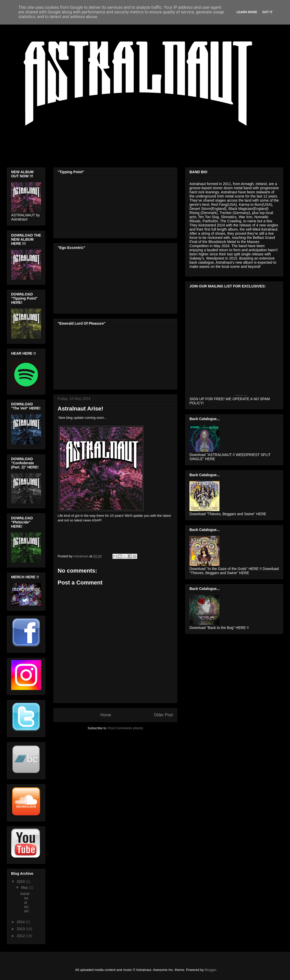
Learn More (247, 12)
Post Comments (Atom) (125, 728)
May (25, 887)
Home (106, 715)
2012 (21, 936)
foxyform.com (241, 395)
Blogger (210, 970)
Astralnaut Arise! (25, 902)
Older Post (163, 715)
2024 (21, 882)
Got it (268, 12)
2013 (21, 929)
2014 (21, 922)
